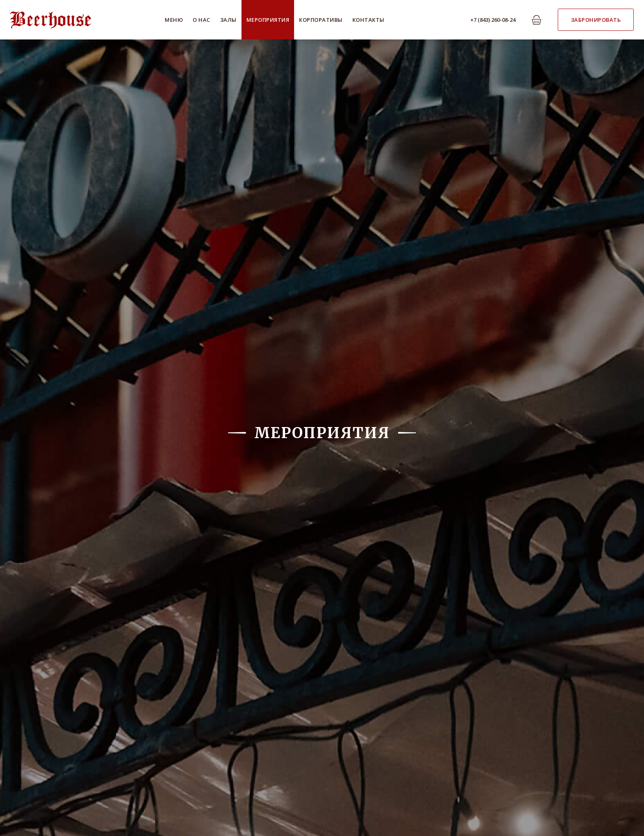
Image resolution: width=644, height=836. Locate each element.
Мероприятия (268, 20)
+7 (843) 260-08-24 (493, 20)
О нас (201, 20)
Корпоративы (321, 20)
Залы (228, 20)
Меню (174, 20)
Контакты (368, 20)
